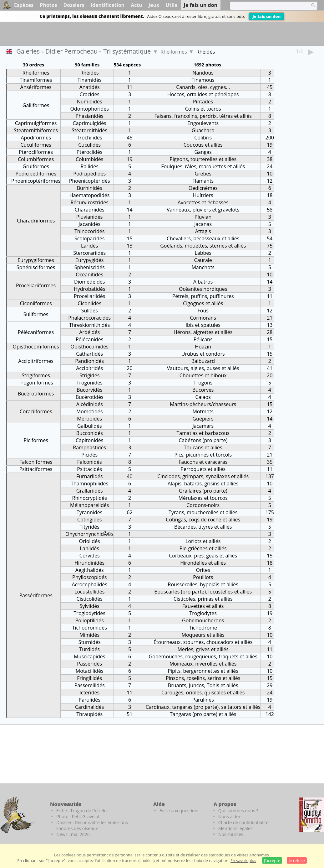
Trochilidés (90, 138)
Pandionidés (89, 361)
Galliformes (36, 105)
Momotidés (90, 411)
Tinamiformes (36, 80)
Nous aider (229, 816)
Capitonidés (89, 440)
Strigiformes (36, 375)
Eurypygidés (89, 260)
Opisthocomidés (89, 347)
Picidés (89, 455)
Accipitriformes (36, 361)
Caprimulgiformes (36, 123)
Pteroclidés (90, 152)
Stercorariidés (89, 253)
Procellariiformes (36, 285)
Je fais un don (266, 16)
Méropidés (89, 419)
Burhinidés (90, 188)
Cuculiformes (36, 145)
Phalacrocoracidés (89, 318)
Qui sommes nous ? (238, 810)
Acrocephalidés (89, 584)
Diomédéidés (89, 282)
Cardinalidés (90, 707)
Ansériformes (36, 87)
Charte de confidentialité (243, 822)
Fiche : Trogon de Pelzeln (81, 810)
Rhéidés (90, 73)
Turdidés (89, 649)
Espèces (24, 5)
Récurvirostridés (89, 202)
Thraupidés (89, 714)
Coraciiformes (36, 411)
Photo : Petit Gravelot (78, 816)
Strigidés (89, 375)
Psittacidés (89, 469)
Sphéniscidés (90, 267)
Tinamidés (90, 80)
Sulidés (90, 311)
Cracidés (89, 94)
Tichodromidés (90, 628)
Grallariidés (90, 491)
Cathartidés (89, 354)
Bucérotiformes (36, 394)
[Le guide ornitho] (312, 815)
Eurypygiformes (36, 260)
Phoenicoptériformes (36, 181)
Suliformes (36, 314)
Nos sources (231, 834)
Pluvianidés (90, 217)
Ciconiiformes (36, 303)
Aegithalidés (90, 570)
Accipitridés (89, 368)
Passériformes (36, 595)
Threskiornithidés (89, 325)
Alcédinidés (90, 404)
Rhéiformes (174, 52)
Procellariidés (89, 296)
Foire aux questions (180, 810)
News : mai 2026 (73, 834)
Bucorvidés (89, 390)
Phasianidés (90, 116)
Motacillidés (90, 671)
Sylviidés (90, 606)
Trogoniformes (36, 383)
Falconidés (90, 462)
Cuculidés (89, 145)
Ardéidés (89, 332)
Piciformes (36, 440)
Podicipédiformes (36, 174)
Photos (48, 5)
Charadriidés (90, 210)
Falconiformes (36, 462)
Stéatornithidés (89, 130)
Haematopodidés (89, 195)
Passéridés (89, 664)
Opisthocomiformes (36, 347)
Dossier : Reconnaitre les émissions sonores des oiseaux (92, 825)
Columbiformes (36, 159)
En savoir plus (243, 860)
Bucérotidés (90, 397)
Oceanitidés (89, 275)
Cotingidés (89, 520)
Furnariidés (89, 476)
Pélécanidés (89, 339)
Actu (137, 5)
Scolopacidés (90, 238)
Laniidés (89, 548)
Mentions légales (235, 828)
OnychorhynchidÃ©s (89, 534)
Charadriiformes (36, 221)
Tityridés (89, 527)
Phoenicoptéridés (90, 181)
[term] (266, 6)
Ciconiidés (89, 303)
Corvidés (90, 556)
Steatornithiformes (36, 130)
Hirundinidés (89, 563)
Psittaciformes (36, 469)
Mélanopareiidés (89, 505)
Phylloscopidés (89, 577)
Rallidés (90, 166)
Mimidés (89, 635)
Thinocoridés (89, 231)
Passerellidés (90, 685)
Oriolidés (90, 541)
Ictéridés (89, 693)
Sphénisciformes (36, 267)
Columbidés (90, 159)
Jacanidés (89, 224)
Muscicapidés (89, 656)
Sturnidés (90, 642)
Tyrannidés (89, 512)
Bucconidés (90, 433)
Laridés (89, 246)
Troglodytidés (90, 613)
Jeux (154, 5)
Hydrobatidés (90, 289)
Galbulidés (90, 426)
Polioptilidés (90, 620)
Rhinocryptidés (90, 498)
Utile (171, 5)
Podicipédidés (89, 174)
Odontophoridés (90, 109)
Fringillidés (89, 678)
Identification (108, 5)
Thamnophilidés (89, 484)
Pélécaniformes (36, 332)
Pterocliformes (36, 152)
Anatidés (90, 87)
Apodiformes (36, 138)
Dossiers (74, 5)
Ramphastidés (89, 447)
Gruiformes (36, 166)
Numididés (90, 102)
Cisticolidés (90, 599)
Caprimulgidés (90, 123)
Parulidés (90, 700)
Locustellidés (89, 592)
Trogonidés (89, 383)
